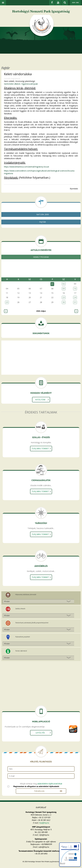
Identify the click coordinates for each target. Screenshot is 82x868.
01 (52, 284)
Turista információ (21, 651)
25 (7, 302)
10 (75, 289)
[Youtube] (58, 3)
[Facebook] (52, 3)
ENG (77, 3)
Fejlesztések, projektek (23, 637)
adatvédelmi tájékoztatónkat (50, 784)
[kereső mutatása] (65, 3)
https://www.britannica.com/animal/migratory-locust (27, 167)
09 (64, 289)
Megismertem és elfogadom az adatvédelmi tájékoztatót (36, 786)
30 (64, 302)
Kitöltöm (40, 400)
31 (75, 302)
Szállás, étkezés (20, 609)
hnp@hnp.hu (44, 823)
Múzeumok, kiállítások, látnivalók (26, 594)
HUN (73, 3)
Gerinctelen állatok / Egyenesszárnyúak (21, 84)
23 (64, 297)
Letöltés (40, 733)
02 (64, 284)
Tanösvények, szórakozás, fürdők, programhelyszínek (32, 623)
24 (75, 297)
